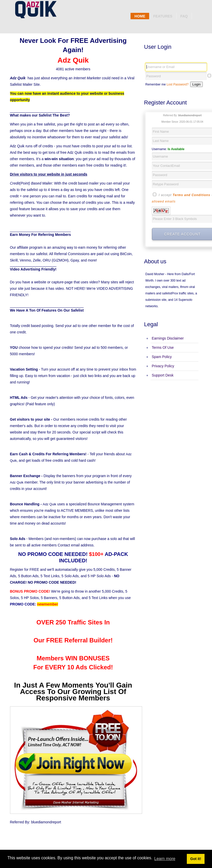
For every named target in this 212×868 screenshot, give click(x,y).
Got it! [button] (196, 859)
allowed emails (164, 201)
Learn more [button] (165, 859)
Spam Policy (162, 357)
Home (140, 16)
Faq (184, 16)
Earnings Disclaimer (168, 338)
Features (163, 16)
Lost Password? (177, 84)
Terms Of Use (163, 348)
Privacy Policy (163, 366)
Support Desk (163, 375)
